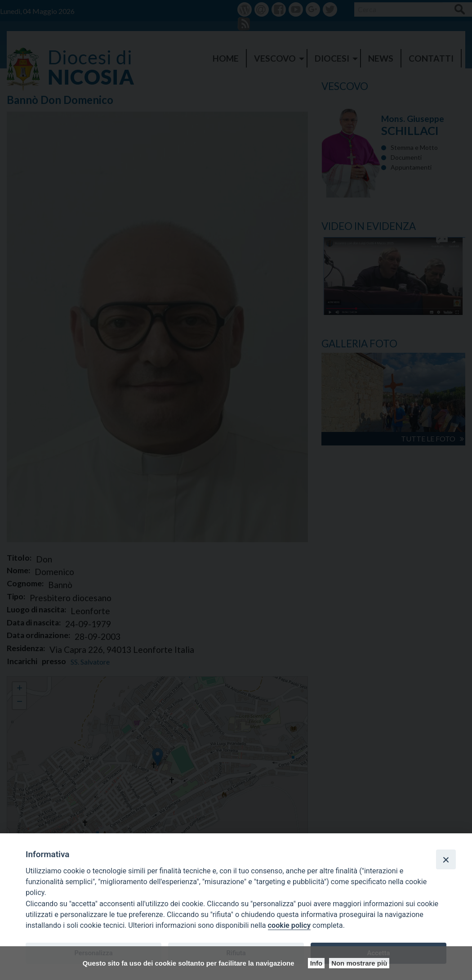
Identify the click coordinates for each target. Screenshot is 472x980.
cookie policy (289, 925)
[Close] (446, 859)
